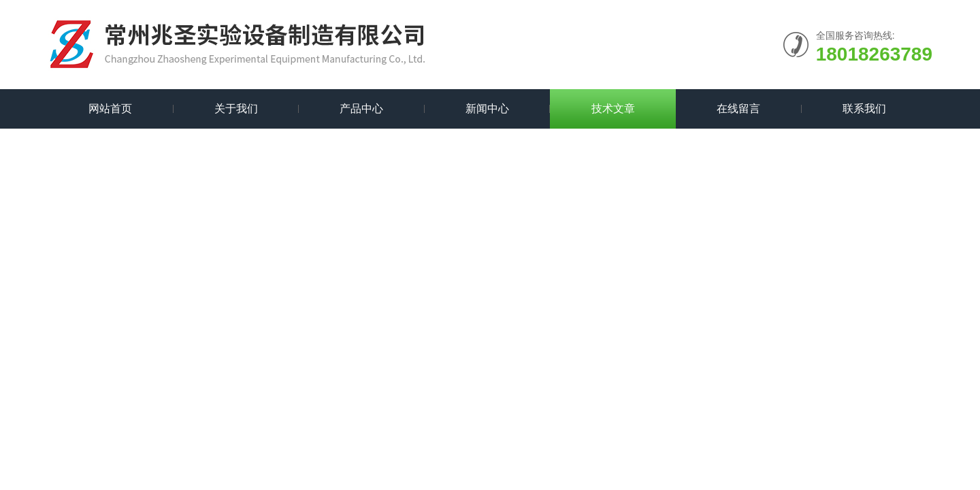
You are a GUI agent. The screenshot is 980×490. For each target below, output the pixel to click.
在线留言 (738, 109)
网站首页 (110, 109)
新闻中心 (487, 109)
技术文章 (613, 109)
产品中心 (361, 109)
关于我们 (236, 109)
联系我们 (864, 109)
